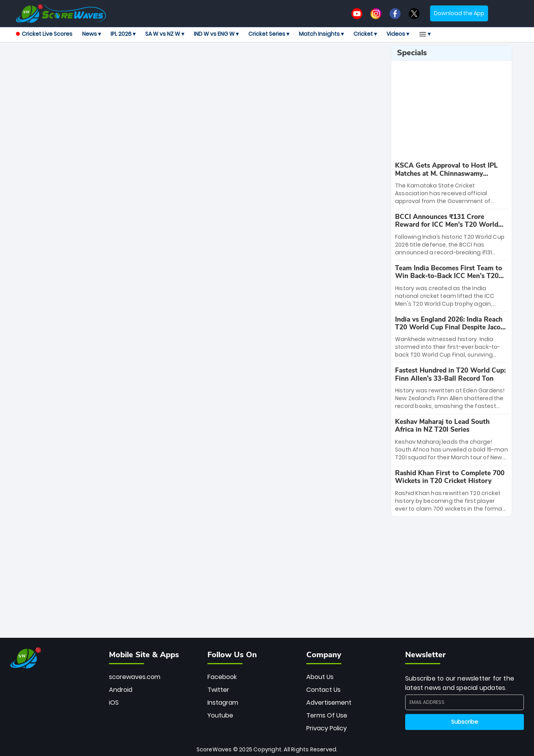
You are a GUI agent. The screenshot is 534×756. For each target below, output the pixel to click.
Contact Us (323, 690)
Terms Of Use (327, 715)
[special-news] (451, 183)
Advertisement (329, 703)
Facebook (222, 677)
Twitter (218, 690)
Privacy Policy (327, 728)
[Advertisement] (200, 63)
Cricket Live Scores (44, 34)
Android (121, 690)
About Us (320, 677)
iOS (114, 703)
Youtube (220, 715)
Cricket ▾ (365, 34)
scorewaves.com (135, 677)
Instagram (223, 703)
